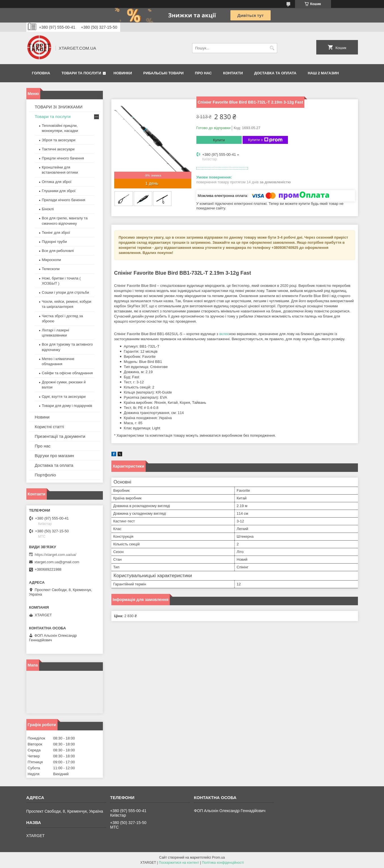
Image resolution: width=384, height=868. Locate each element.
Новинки (123, 73)
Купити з (265, 140)
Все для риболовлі (58, 251)
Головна (41, 73)
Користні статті (49, 427)
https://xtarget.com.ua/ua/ (56, 555)
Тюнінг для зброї (56, 233)
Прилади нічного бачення (64, 200)
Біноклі (48, 209)
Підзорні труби (54, 242)
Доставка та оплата (275, 73)
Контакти (233, 73)
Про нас (203, 73)
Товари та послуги (81, 73)
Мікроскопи (52, 260)
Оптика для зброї (57, 182)
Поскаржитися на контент (179, 863)
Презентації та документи (60, 436)
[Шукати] (272, 48)
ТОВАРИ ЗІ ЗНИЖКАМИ (59, 107)
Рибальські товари (163, 73)
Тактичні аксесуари (58, 149)
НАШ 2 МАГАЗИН (323, 73)
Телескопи (51, 269)
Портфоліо (45, 475)
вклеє (224, 334)
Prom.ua (218, 858)
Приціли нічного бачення (63, 158)
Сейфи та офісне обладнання (67, 373)
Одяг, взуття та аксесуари (64, 397)
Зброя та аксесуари (59, 140)
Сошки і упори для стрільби (65, 292)
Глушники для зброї (59, 191)
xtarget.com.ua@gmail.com (57, 562)
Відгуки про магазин (55, 456)
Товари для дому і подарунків (67, 406)
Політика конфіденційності (223, 863)
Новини (42, 417)
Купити (219, 140)
